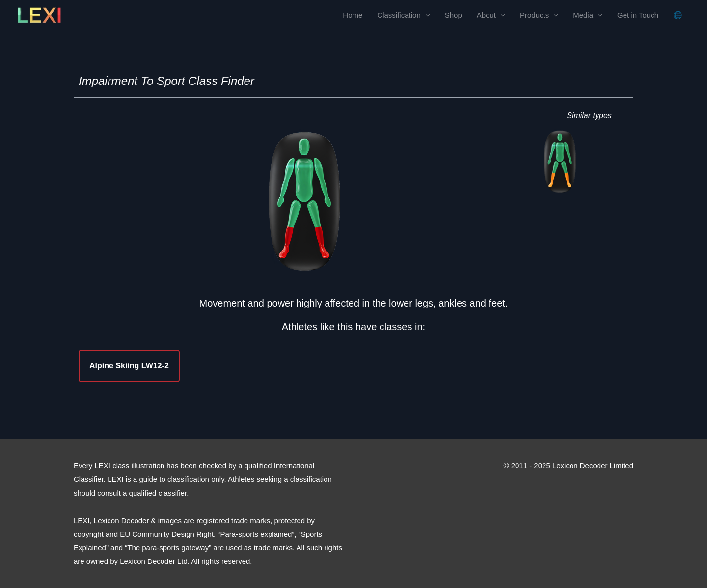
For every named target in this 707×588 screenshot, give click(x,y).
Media (583, 15)
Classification (399, 15)
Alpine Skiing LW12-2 (129, 366)
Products (534, 15)
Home (353, 15)
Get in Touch (638, 15)
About (486, 15)
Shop (453, 15)
